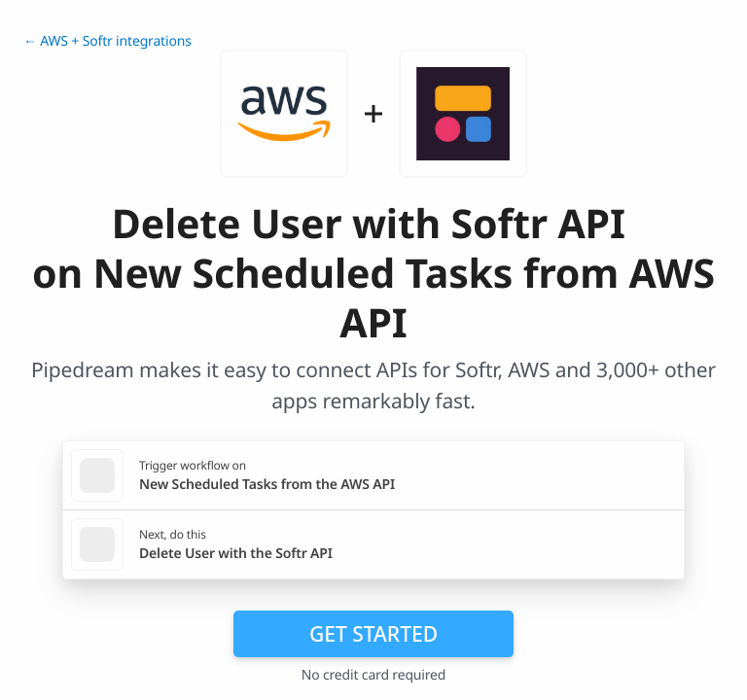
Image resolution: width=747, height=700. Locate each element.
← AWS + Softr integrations (107, 41)
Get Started (373, 634)
